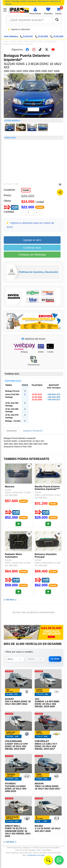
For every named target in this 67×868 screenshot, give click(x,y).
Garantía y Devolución (39, 1)
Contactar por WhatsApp (32, 255)
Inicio (8, 1)
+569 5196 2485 (54, 397)
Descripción (12, 431)
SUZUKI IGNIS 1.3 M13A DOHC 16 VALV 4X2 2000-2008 (33, 42)
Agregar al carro (32, 240)
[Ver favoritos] (48, 11)
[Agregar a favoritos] (60, 185)
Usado (26, 190)
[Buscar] (57, 20)
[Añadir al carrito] (18, 524)
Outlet (24, 1)
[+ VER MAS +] (10, 600)
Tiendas (16, 1)
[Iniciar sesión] (35, 11)
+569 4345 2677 (54, 400)
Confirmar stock (32, 248)
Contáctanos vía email (36, 855)
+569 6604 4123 (54, 394)
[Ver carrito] (59, 11)
